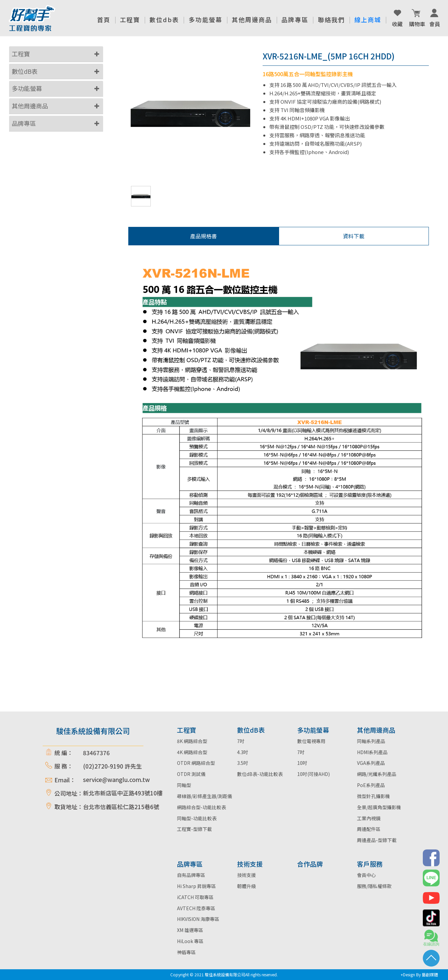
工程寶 (21, 54)
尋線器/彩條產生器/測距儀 (205, 796)
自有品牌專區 (191, 875)
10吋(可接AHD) (313, 774)
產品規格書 (204, 236)
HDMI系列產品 (372, 752)
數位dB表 (25, 71)
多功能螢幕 (27, 88)
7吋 (241, 741)
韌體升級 (247, 886)
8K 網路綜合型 (192, 741)
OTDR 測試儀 (191, 774)
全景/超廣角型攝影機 (379, 807)
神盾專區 (186, 952)
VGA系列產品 (371, 763)
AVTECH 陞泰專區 (196, 908)
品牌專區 (24, 123)
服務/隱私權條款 (374, 886)
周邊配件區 (369, 829)
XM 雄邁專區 (190, 930)
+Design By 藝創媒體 (419, 974)
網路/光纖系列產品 (377, 774)
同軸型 (184, 785)
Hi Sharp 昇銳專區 (196, 886)
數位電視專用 (311, 741)
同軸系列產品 (371, 741)
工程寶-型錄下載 (194, 829)
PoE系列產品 (371, 785)
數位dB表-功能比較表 (260, 774)
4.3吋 (243, 752)
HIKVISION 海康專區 (198, 919)
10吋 (302, 763)
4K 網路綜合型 (192, 752)
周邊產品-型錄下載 (377, 840)
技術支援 (247, 875)
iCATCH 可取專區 (195, 897)
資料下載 (354, 236)
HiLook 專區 (190, 941)
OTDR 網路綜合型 (196, 763)
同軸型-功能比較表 (197, 818)
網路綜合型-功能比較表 (201, 807)
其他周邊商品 (30, 106)
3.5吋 (243, 763)
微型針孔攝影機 (373, 796)
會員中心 (366, 875)
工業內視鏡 (369, 818)
